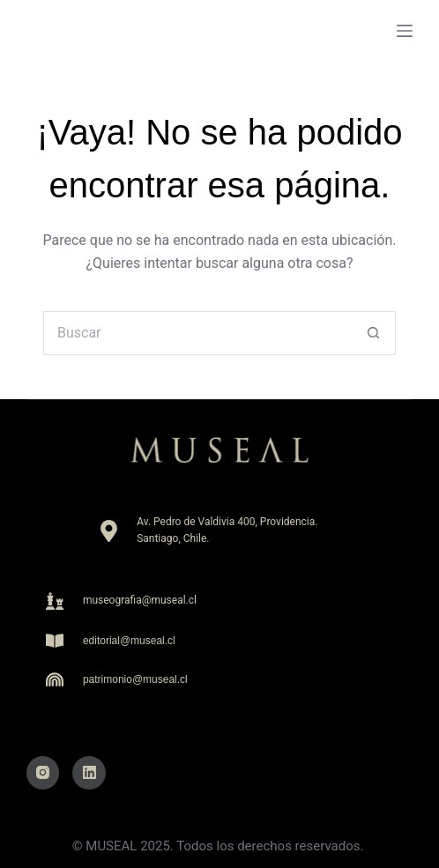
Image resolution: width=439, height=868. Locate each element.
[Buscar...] (197, 333)
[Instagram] (43, 773)
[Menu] (405, 31)
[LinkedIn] (89, 773)
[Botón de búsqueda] (374, 333)
